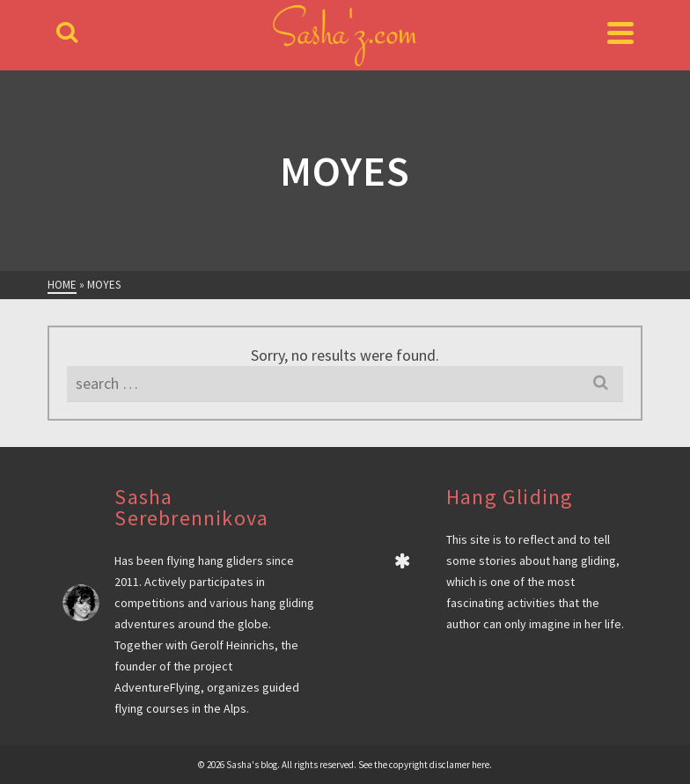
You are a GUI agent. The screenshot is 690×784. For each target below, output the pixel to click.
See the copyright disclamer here (424, 765)
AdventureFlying (158, 687)
